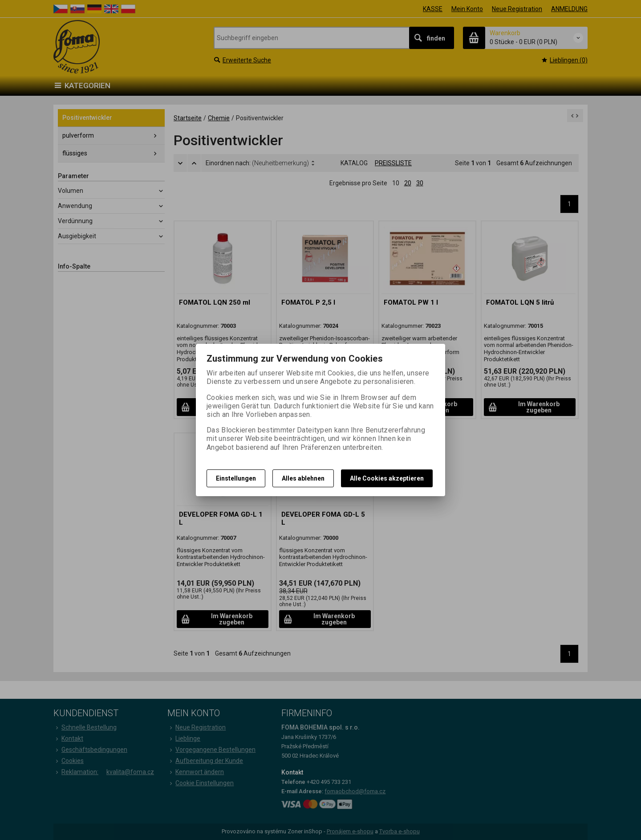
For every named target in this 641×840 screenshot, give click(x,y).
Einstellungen (236, 478)
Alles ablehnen (303, 478)
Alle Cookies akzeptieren (387, 478)
